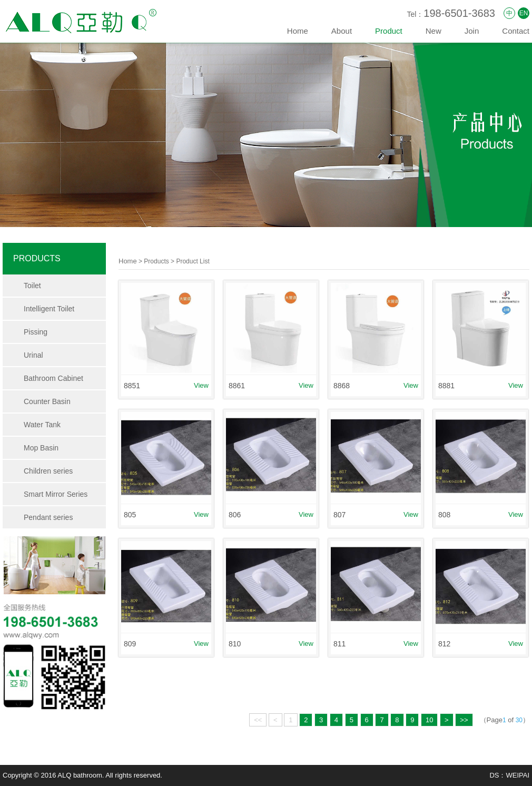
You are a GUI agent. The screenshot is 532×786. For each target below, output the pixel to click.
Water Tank (42, 425)
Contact (516, 31)
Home (298, 31)
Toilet (32, 286)
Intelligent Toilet (49, 309)
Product (389, 31)
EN (524, 13)
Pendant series (48, 517)
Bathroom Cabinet (53, 378)
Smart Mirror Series (56, 494)
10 (429, 720)
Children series (48, 471)
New (434, 31)
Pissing (36, 332)
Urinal (33, 355)
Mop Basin (41, 448)
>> (464, 720)
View (201, 385)
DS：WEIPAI (509, 775)
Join (472, 31)
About (342, 31)
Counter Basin (47, 401)
